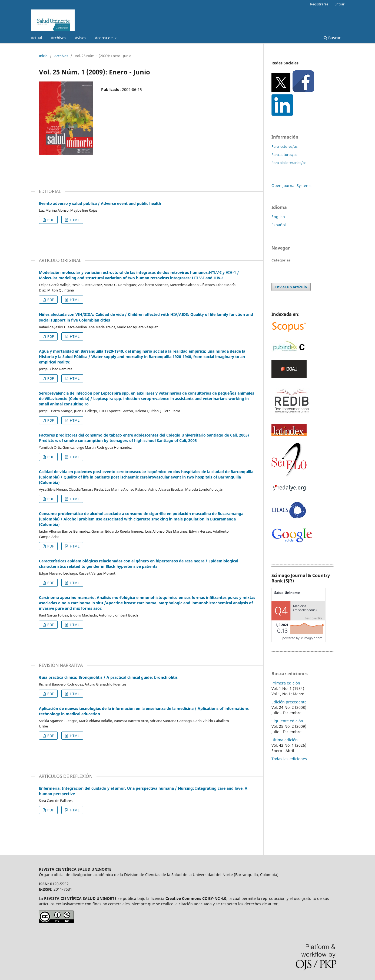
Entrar (339, 4)
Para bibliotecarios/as (289, 163)
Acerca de (104, 38)
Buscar (332, 38)
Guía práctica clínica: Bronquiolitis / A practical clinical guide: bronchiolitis (108, 677)
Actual (36, 38)
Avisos (81, 38)
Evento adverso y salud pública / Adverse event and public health (100, 203)
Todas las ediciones (289, 759)
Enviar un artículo (291, 287)
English (278, 217)
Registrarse (319, 4)
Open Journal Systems (291, 186)
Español (279, 225)
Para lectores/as (284, 146)
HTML (74, 220)
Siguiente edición (287, 721)
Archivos (59, 38)
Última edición (285, 740)
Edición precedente (289, 702)
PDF (50, 220)
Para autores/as (284, 155)
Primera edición (286, 683)
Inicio (43, 56)
